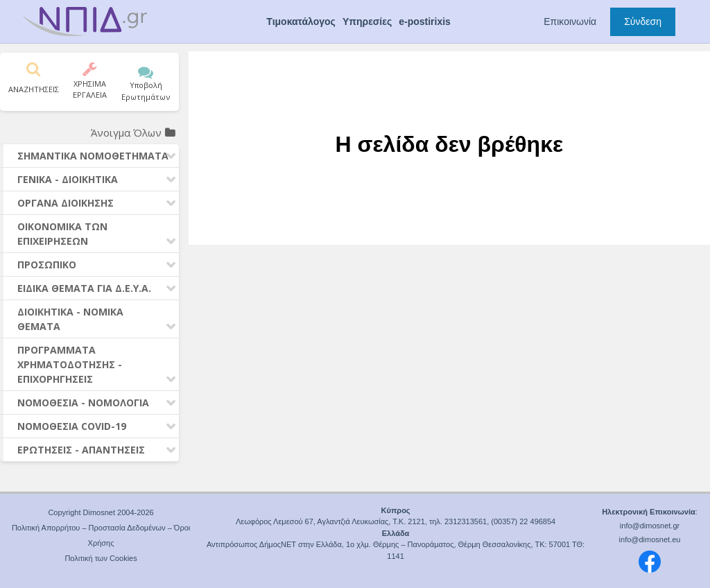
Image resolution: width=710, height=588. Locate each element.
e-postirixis (425, 21)
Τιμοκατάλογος (301, 21)
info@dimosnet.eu (650, 539)
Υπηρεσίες (367, 21)
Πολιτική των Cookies (101, 558)
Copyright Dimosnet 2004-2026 (101, 512)
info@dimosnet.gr (650, 526)
